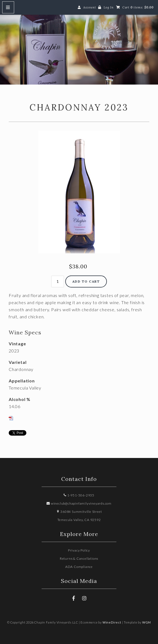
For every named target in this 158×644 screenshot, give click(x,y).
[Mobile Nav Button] (8, 7)
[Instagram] (84, 598)
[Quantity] (58, 281)
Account (90, 7)
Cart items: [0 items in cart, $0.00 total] (138, 7)
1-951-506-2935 (79, 495)
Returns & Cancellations (79, 558)
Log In (109, 7)
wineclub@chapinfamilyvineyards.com (79, 503)
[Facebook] (74, 598)
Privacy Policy (79, 550)
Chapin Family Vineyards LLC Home (79, 47)
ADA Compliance (79, 567)
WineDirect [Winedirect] (112, 622)
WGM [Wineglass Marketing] (147, 622)
